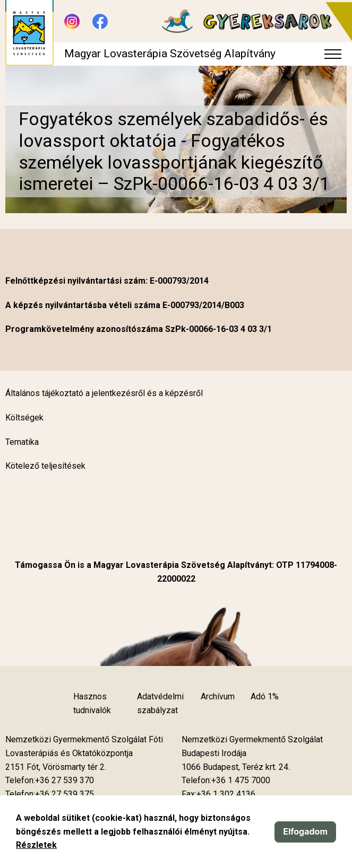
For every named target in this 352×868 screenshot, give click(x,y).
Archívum (218, 696)
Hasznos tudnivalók (92, 703)
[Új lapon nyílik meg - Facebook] (100, 21)
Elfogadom (305, 831)
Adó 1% (265, 696)
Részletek (36, 845)
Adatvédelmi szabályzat (160, 703)
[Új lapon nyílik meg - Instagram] (72, 21)
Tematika (22, 442)
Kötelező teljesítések (45, 466)
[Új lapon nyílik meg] (56, 767)
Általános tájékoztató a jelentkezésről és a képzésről (104, 393)
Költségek (24, 418)
